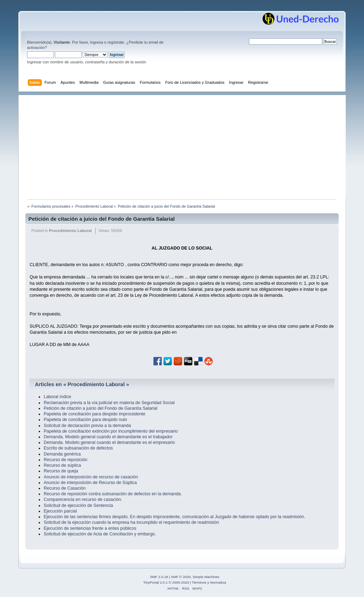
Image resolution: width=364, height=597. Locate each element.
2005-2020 (181, 582)
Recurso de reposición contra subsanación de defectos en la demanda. (113, 494)
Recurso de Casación (65, 488)
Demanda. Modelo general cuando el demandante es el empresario (109, 442)
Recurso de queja (61, 471)
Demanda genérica (62, 454)
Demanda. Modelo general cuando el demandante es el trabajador (108, 437)
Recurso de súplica (62, 465)
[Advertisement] (186, 144)
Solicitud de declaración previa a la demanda (87, 426)
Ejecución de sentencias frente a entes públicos (90, 528)
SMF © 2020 (181, 577)
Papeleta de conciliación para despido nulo (85, 420)
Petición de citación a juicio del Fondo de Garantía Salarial (102, 219)
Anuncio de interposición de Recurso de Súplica (90, 483)
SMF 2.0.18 (159, 577)
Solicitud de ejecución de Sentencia (78, 505)
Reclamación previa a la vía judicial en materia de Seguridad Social (109, 403)
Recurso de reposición (65, 460)
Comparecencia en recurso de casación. (83, 499)
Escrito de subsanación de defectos (78, 448)
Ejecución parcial (60, 511)
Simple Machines (206, 577)
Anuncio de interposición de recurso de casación (91, 477)
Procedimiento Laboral (70, 231)
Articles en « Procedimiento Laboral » (82, 384)
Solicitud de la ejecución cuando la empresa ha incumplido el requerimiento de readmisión (131, 522)
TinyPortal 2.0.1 (155, 582)
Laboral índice (57, 397)
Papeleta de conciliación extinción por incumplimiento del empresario (111, 431)
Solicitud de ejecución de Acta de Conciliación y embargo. (100, 534)
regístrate (116, 42)
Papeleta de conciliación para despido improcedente (94, 414)
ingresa (97, 42)
